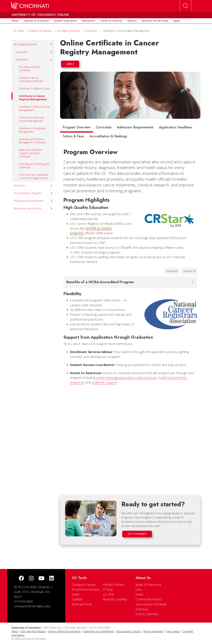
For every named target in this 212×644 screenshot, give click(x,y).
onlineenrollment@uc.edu (32, 606)
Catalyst (77, 599)
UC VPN (108, 594)
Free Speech (173, 631)
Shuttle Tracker (114, 585)
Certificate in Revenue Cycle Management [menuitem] (34, 108)
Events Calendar (147, 614)
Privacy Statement (154, 631)
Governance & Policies (151, 604)
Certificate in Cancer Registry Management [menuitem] (29, 97)
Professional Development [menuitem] (33, 201)
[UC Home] (30, 6)
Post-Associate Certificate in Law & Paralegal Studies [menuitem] (34, 176)
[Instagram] (31, 579)
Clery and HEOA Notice (33, 631)
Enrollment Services (86, 589)
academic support (105, 382)
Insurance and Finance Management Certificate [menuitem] (32, 141)
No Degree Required (69, 31)
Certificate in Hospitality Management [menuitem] (32, 130)
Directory (142, 609)
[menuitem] (15, 21)
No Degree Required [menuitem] (33, 44)
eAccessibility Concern (129, 631)
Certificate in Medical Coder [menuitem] (34, 89)
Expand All (172, 271)
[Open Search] (185, 6)
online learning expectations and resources (127, 378)
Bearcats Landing (115, 599)
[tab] (77, 128)
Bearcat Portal (82, 604)
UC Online (19, 31)
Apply (70, 64)
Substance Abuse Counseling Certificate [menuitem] (31, 79)
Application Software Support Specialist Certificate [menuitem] (31, 153)
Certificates (91, 31)
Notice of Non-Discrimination (65, 631)
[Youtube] (41, 579)
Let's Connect (137, 534)
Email (76, 594)
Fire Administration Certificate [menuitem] (30, 69)
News (139, 594)
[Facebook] (21, 579)
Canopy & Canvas (84, 585)
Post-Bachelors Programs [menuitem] (33, 193)
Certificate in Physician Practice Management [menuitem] (31, 119)
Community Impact (149, 599)
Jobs (139, 589)
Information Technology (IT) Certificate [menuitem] (34, 166)
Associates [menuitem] (34, 52)
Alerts (15, 631)
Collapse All (189, 271)
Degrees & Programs (41, 31)
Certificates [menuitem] (34, 60)
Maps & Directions (148, 585)
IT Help (108, 589)
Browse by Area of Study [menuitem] (33, 209)
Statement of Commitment (99, 631)
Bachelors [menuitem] (33, 186)
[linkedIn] (52, 579)
